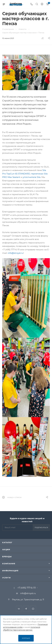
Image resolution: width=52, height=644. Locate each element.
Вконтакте (19, 609)
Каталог (7, 542)
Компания (9, 564)
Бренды (7, 557)
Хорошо (26, 638)
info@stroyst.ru (16, 253)
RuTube (33, 609)
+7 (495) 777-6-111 (27, 588)
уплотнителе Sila (32, 177)
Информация (10, 571)
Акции (6, 549)
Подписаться (41, 528)
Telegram (26, 609)
